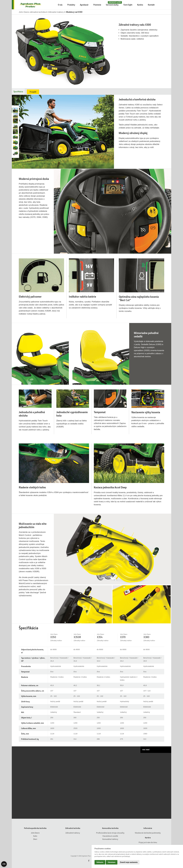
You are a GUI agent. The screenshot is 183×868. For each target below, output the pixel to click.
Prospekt (33, 92)
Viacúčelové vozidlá (110, 836)
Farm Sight (128, 5)
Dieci (35, 839)
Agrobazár (84, 5)
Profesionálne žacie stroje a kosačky (110, 833)
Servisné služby (113, 4)
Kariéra (140, 5)
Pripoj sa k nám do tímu (148, 842)
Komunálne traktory (110, 839)
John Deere (35, 833)
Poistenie (97, 5)
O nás (60, 5)
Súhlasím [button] (100, 862)
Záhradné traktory (56, 12)
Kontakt (151, 5)
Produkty (71, 5)
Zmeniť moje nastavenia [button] (129, 862)
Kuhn (35, 836)
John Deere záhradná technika (33, 12)
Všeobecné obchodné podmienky (148, 833)
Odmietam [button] (112, 862)
